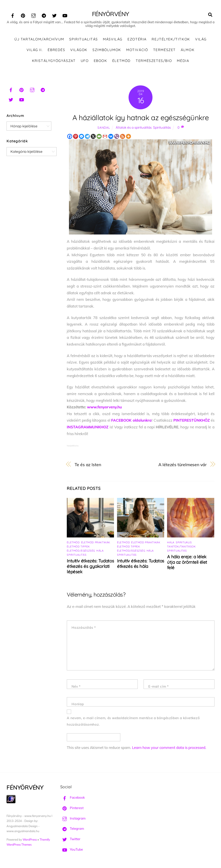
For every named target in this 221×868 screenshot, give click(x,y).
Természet (164, 50)
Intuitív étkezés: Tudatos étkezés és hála (141, 564)
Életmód (121, 61)
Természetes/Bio (154, 61)
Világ (201, 39)
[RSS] (123, 136)
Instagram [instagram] (73, 818)
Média (183, 61)
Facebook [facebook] (73, 797)
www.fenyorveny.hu (104, 407)
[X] (93, 136)
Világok (79, 50)
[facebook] (13, 15)
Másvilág (113, 39)
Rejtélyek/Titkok (171, 39)
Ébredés (56, 50)
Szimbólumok (107, 50)
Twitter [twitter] (70, 839)
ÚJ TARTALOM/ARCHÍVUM (39, 39)
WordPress (30, 840)
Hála (100, 551)
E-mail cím (158, 686)
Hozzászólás (84, 628)
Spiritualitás (84, 39)
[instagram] (33, 15)
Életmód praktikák (96, 542)
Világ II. (35, 50)
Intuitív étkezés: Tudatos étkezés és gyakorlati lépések (90, 566)
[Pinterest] (76, 136)
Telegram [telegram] (72, 829)
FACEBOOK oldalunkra (131, 420)
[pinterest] (23, 15)
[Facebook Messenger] (81, 136)
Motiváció (137, 50)
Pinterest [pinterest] (72, 808)
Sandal (104, 127)
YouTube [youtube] (72, 849)
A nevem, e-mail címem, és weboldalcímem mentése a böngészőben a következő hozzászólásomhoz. (133, 721)
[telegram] (44, 15)
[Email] (99, 136)
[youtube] (65, 15)
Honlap (78, 704)
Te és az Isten (88, 465)
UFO (85, 61)
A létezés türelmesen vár (182, 465)
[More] (128, 136)
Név (76, 686)
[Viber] (117, 136)
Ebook (100, 61)
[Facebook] (70, 136)
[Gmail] (105, 136)
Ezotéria (137, 39)
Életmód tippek (78, 546)
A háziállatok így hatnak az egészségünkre (141, 117)
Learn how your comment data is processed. (169, 747)
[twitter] (54, 15)
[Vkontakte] (111, 136)
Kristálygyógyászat (54, 61)
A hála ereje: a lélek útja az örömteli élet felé (187, 562)
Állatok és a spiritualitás (134, 127)
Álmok (188, 50)
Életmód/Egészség (81, 551)
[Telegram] (87, 136)
